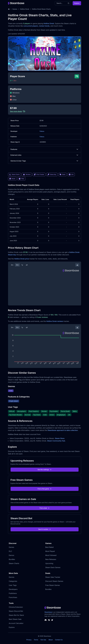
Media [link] (12, 179)
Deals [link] (63, 174)
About (51, 640)
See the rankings (44, 470)
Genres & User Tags (45, 161)
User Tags (13, 585)
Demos (12, 555)
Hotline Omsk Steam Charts (41, 9)
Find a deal (44, 508)
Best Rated (49, 547)
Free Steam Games (53, 585)
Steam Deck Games (53, 567)
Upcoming (49, 563)
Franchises (13, 597)
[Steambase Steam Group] (49, 620)
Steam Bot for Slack (16, 615)
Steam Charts (14, 563)
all (27, 265)
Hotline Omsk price (22, 259)
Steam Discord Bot (16, 611)
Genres (12, 577)
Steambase (48, 612)
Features (45, 149)
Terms (36, 640)
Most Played (50, 551)
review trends (44, 26)
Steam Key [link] (52, 174)
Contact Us (59, 640)
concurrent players (31, 26)
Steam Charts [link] (15, 174)
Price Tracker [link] (39, 174)
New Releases (51, 559)
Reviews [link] (27, 174)
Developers (13, 589)
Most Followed (51, 555)
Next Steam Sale (15, 619)
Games (15, 9)
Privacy (29, 640)
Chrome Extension (16, 607)
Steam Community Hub (56, 441)
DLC (10, 551)
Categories (13, 581)
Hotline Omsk (25, 9)
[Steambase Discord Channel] (46, 620)
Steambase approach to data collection (63, 430)
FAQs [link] (22, 179)
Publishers (13, 593)
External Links (45, 155)
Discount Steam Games (54, 581)
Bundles (12, 559)
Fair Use (43, 640)
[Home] (9, 9)
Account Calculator (16, 623)
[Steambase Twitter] (52, 620)
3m (12, 265)
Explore (77, 3)
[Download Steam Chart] (77, 265)
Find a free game (44, 489)
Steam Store (60, 438)
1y (22, 265)
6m (17, 265)
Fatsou (42, 131)
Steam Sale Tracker (53, 577)
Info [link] (71, 174)
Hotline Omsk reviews (55, 321)
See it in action (44, 529)
